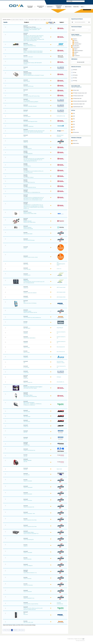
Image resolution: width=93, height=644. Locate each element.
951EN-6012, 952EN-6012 (28, 126)
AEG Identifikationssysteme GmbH (61, 264)
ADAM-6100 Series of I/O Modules (30, 303)
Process (29, 74)
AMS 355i (25, 456)
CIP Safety (75, 78)
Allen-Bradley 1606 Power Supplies (30, 388)
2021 (74, 127)
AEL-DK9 (25, 323)
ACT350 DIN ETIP (27, 275)
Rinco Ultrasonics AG (61, 347)
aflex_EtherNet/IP (27, 328)
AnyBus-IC (26, 546)
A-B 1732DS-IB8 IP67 (28, 149)
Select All (73, 36)
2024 (74, 119)
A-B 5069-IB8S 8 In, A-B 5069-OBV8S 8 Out (32, 192)
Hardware (76, 52)
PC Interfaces (77, 56)
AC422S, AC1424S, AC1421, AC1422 (31, 257)
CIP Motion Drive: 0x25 (77, 98)
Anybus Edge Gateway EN (28, 540)
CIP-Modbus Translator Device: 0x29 (80, 93)
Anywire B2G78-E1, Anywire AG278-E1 (31, 604)
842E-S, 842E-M (27, 81)
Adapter (76, 49)
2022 (74, 124)
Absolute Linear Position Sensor (29, 222)
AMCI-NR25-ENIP (27, 417)
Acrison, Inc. (59, 269)
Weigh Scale (26, 280)
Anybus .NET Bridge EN (28, 566)
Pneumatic (76, 42)
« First (5, 630)
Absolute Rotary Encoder (28, 229)
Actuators (75, 39)
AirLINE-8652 (26, 372)
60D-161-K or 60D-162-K (28, 57)
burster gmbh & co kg (61, 116)
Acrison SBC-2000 (27, 269)
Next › (20, 630)
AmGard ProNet (26, 445)
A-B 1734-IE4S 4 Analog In (29, 177)
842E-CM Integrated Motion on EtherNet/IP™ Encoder (34, 75)
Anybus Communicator (28, 494)
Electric (76, 41)
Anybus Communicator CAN (29, 507)
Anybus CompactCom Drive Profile (30, 520)
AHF (24, 363)
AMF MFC (25, 432)
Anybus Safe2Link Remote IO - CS (30, 573)
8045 (24, 68)
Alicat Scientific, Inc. (61, 382)
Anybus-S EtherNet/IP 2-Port (29, 598)
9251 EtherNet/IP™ (27, 117)
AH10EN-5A (26, 357)
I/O (24, 302)
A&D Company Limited (61, 287)
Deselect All (79, 36)
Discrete (29, 221)
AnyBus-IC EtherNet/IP (28, 553)
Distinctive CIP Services (76, 67)
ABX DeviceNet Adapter (28, 234)
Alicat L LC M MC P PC (28, 382)
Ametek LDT (26, 426)
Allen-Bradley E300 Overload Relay (30, 396)
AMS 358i (25, 462)
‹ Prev (8, 630)
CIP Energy (75, 81)
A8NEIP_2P (26, 142)
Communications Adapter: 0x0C (79, 104)
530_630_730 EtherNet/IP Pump (30, 46)
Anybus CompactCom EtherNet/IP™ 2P (31, 534)
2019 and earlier (76, 132)
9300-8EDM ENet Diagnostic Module (30, 121)
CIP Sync (75, 72)
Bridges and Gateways (79, 51)
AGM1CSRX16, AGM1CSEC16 (29, 338)
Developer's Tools (27, 311)
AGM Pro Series (27, 348)
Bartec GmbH (59, 469)
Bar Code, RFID (76, 46)
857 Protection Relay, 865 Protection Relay (32, 96)
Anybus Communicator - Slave (29, 513)
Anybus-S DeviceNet (27, 579)
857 (24, 91)
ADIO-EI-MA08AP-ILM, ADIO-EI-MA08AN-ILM (32, 318)
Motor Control (26, 45)
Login (83, 639)
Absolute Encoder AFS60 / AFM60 (30, 214)
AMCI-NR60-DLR (27, 422)
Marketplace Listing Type (76, 138)
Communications (27, 532)
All (50, 20)
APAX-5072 (26, 614)
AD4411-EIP (26, 288)
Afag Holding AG (60, 328)
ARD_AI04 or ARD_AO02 (28, 622)
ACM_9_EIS (26, 264)
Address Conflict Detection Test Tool (30, 312)
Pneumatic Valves (78, 44)
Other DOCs (75, 141)
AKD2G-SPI (26, 378)
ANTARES (25, 470)
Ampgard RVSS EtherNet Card (29, 450)
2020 (74, 130)
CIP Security (75, 75)
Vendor (62, 22)
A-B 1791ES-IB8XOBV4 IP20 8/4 (30, 187)
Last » (23, 630)
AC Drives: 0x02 (76, 90)
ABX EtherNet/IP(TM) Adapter (29, 240)
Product (27, 22)
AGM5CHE (26, 343)
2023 (74, 122)
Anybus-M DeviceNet (27, 559)
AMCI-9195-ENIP (27, 412)
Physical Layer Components (29, 387)
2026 (74, 113)
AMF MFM (25, 439)
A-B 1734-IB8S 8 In (27, 166)
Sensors (25, 74)
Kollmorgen (59, 377)
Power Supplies (39, 387)
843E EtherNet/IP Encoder (28, 86)
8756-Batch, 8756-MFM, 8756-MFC (30, 106)
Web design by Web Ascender (80, 641)
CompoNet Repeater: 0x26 (78, 107)
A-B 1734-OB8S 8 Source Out (29, 182)
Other (31, 45)
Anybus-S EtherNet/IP (28, 592)
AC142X (25, 248)
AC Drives (32, 403)
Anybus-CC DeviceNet (28, 481)
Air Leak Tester (26, 367)
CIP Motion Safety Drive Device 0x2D (80, 101)
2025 (74, 116)
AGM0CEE (26, 333)
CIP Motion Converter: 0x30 (78, 96)
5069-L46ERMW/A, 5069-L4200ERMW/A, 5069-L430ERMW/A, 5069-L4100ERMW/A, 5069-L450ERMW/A (33, 29)
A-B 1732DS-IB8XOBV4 (28, 154)
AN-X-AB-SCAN (27, 475)
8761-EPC (25, 111)
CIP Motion (75, 70)
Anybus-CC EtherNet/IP (28, 487)
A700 (24, 136)
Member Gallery (76, 143)
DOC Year (73, 110)
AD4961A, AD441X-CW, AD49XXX (30, 293)
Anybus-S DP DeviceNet (28, 585)
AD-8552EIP (26, 298)
